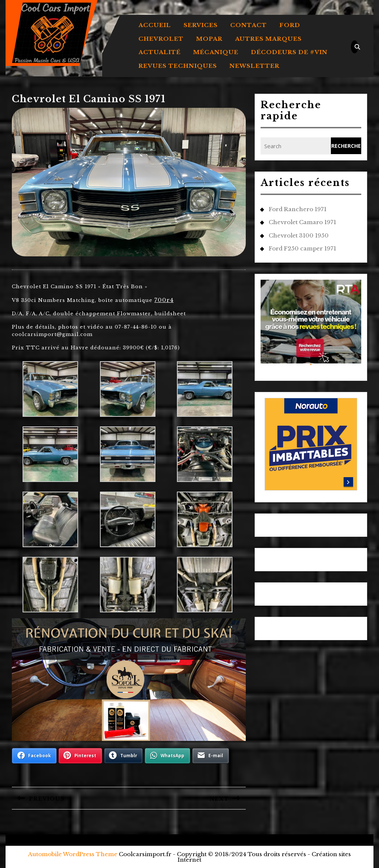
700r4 (164, 300)
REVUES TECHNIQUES (178, 66)
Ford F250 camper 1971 (302, 248)
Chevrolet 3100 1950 (299, 235)
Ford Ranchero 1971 (298, 209)
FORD (290, 25)
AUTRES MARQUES (268, 39)
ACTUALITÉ (160, 52)
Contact (249, 25)
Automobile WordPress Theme (73, 854)
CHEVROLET (161, 39)
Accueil (155, 25)
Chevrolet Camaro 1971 (302, 222)
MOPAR (209, 39)
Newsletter (254, 66)
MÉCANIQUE (216, 52)
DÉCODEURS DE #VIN (289, 52)
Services (201, 25)
